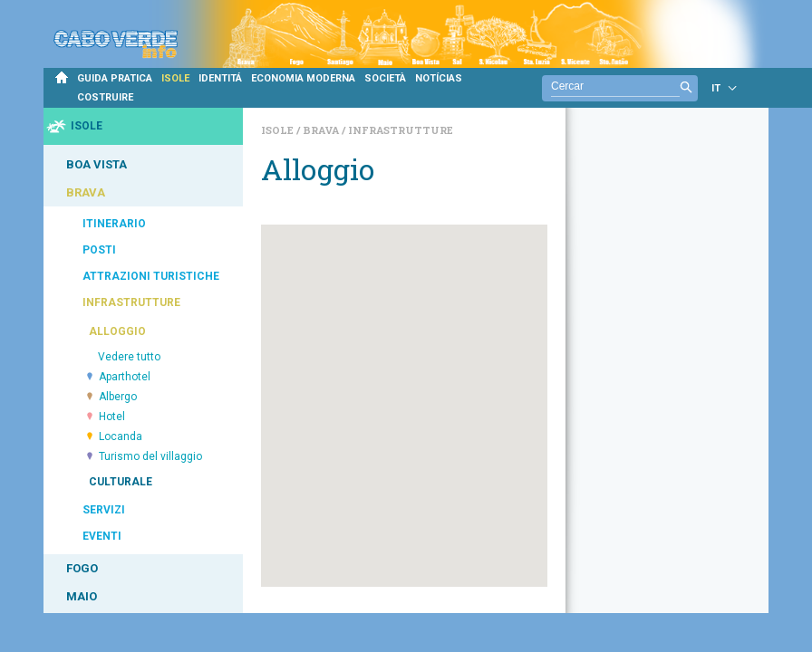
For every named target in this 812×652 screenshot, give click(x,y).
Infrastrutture (401, 130)
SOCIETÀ (385, 78)
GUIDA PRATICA (115, 78)
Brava (322, 130)
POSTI (99, 250)
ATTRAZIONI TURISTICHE (151, 276)
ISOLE (175, 78)
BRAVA (86, 192)
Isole (279, 130)
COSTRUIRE (105, 97)
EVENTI (102, 536)
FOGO (82, 568)
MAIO (82, 596)
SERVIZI (104, 510)
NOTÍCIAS (439, 78)
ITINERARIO (114, 224)
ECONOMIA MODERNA (303, 78)
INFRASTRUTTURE (131, 302)
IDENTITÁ (220, 78)
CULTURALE (121, 482)
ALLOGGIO (117, 331)
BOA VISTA (97, 164)
